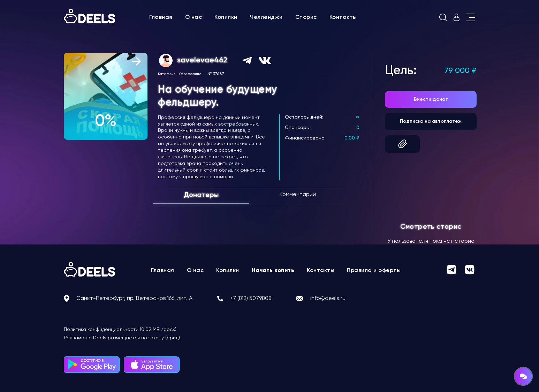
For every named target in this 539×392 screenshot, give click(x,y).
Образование (190, 74)
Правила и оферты (374, 271)
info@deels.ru (328, 299)
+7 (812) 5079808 (251, 299)
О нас (194, 17)
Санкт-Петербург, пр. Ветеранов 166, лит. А (134, 299)
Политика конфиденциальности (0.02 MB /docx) (120, 330)
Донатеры (201, 195)
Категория (167, 74)
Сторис (306, 17)
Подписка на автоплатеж (431, 121)
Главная (161, 17)
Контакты (343, 17)
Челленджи (266, 17)
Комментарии (298, 195)
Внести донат (431, 99)
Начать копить (273, 271)
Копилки (226, 17)
